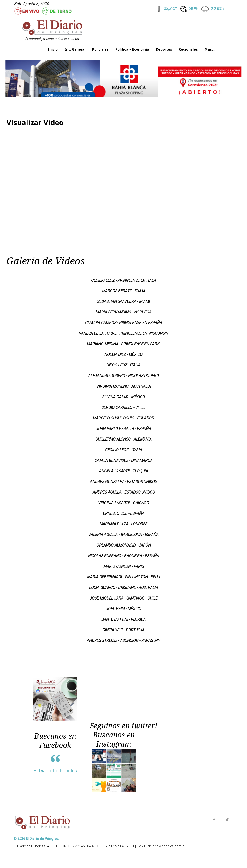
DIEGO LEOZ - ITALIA (123, 365)
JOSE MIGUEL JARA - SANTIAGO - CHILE (124, 598)
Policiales (100, 49)
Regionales (188, 49)
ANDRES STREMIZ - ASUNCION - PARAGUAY (123, 641)
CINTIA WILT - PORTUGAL (124, 630)
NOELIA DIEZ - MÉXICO (123, 355)
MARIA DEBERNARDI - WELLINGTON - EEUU (123, 577)
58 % (193, 8)
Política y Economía (132, 49)
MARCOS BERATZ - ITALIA (124, 291)
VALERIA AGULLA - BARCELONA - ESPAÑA (124, 535)
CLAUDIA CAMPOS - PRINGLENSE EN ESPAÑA (124, 323)
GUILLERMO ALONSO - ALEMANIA (123, 439)
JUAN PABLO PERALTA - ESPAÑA (123, 429)
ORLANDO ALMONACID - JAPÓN (124, 545)
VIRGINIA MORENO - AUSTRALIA (124, 386)
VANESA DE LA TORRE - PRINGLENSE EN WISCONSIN (124, 333)
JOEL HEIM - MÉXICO (124, 609)
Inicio (53, 49)
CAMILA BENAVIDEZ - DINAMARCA (123, 460)
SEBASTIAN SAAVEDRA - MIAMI (123, 302)
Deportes (164, 49)
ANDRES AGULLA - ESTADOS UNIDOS (124, 492)
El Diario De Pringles (55, 771)
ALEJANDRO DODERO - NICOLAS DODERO (124, 376)
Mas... (210, 49)
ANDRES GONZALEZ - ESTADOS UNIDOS (123, 482)
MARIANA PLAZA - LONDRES (123, 524)
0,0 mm (217, 8)
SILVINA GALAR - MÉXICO (124, 397)
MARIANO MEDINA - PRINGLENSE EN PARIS (123, 344)
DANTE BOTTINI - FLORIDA (123, 619)
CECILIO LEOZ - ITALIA (124, 450)
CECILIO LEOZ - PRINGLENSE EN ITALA (124, 280)
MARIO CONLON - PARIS (124, 566)
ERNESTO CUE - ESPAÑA (124, 513)
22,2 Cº (170, 8)
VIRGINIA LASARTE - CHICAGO (124, 503)
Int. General (75, 49)
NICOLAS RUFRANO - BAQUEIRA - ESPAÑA (123, 556)
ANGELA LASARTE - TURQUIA (124, 471)
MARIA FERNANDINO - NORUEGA (124, 312)
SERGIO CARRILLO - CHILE (123, 408)
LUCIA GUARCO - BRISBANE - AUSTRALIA (124, 588)
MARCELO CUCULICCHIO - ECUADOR (123, 418)
